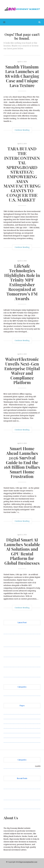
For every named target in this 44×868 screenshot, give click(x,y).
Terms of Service (10, 735)
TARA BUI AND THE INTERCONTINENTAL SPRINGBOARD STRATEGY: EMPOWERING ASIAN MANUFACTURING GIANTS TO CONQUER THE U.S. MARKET (22, 174)
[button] (3, 22)
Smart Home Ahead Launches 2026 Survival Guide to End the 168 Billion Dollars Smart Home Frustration (22, 462)
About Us (7, 712)
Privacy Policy (9, 726)
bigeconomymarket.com (28, 862)
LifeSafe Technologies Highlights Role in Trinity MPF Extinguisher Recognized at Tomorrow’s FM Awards (22, 282)
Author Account (10, 717)
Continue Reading (22, 130)
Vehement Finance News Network (17, 693)
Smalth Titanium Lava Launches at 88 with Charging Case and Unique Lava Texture (22, 76)
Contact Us (8, 721)
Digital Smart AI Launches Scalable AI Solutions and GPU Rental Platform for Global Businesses (22, 551)
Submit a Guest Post (12, 731)
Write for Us (9, 740)
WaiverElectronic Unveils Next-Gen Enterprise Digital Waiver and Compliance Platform (22, 371)
